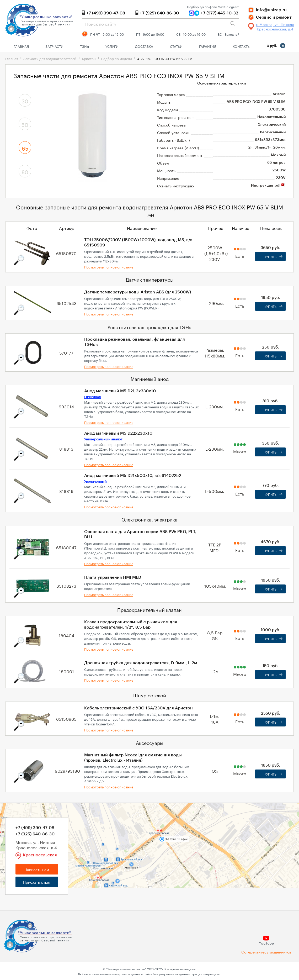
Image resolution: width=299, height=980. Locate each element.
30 (25, 101)
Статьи (176, 46)
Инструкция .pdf (268, 186)
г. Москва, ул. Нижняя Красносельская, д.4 (275, 27)
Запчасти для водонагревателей (50, 58)
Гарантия (208, 46)
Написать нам (37, 869)
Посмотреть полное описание (109, 267)
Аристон (89, 58)
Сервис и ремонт (274, 17)
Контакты (241, 46)
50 (25, 124)
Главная (21, 46)
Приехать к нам (37, 882)
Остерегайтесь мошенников (266, 952)
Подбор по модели (116, 58)
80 (25, 171)
